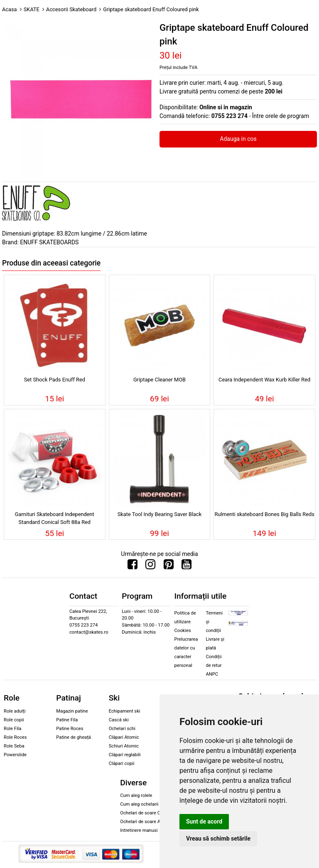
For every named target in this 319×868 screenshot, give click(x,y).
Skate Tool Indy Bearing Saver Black (160, 514)
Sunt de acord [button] (204, 821)
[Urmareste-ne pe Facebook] (133, 566)
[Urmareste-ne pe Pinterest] (169, 566)
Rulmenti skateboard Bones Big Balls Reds (264, 514)
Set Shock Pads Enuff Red (55, 380)
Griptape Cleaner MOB (159, 380)
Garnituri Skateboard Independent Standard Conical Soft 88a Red (55, 518)
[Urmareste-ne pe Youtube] (186, 566)
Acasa (10, 9)
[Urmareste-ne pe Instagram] (150, 566)
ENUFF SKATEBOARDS (49, 242)
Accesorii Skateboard (71, 9)
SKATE (32, 9)
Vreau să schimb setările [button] (218, 838)
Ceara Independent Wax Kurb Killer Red (264, 380)
